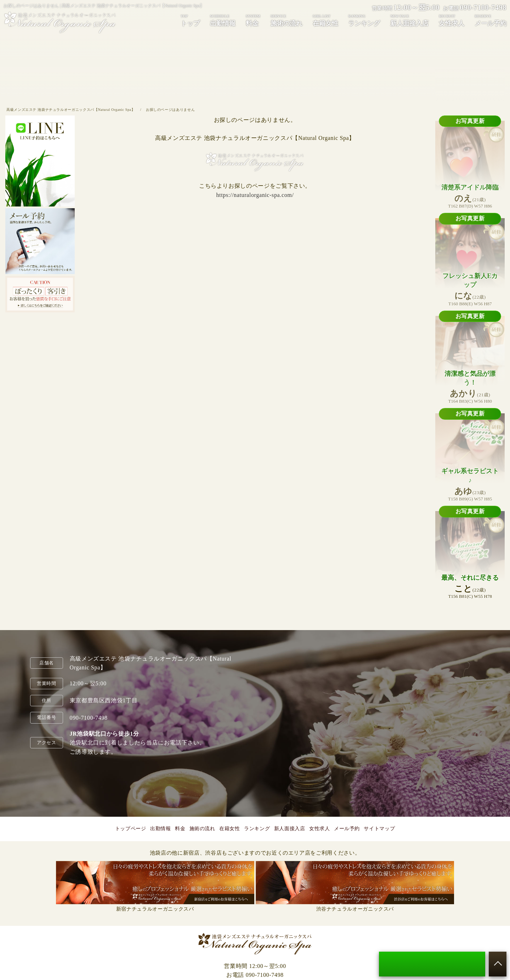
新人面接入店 (409, 20)
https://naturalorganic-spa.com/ (255, 195)
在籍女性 (325, 20)
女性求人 (452, 20)
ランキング (364, 20)
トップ (190, 20)
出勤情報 (223, 20)
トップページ (131, 829)
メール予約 (491, 20)
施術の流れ (287, 20)
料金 (253, 20)
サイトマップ (379, 829)
